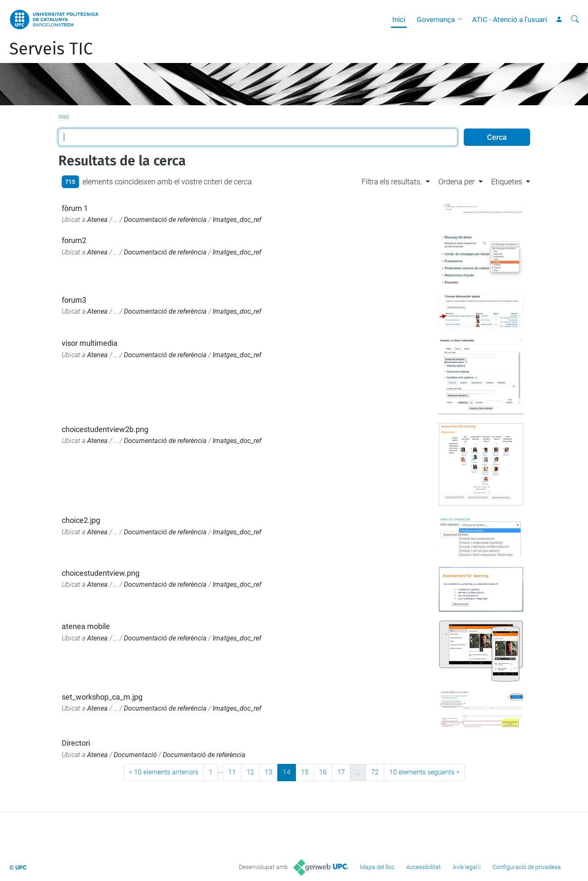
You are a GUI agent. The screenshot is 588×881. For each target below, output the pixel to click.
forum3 (74, 300)
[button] (462, 19)
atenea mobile (86, 626)
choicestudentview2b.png (105, 429)
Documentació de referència (165, 220)
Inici (399, 19)
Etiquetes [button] (507, 182)
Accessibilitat (424, 867)
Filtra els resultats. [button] (392, 182)
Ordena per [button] (457, 182)
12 (250, 772)
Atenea (97, 220)
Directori (76, 743)
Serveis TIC (51, 49)
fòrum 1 (75, 208)
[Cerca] (575, 19)
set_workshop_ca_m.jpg (102, 697)
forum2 (74, 240)
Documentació (135, 755)
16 (323, 772)
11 (232, 772)
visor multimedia (90, 343)
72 (375, 772)
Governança (436, 19)
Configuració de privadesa (527, 867)
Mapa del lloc (377, 867)
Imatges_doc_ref (237, 220)
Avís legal (465, 867)
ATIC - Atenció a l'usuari (510, 19)
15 (305, 772)
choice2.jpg (81, 520)
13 (268, 772)
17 (341, 772)
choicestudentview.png (101, 573)
